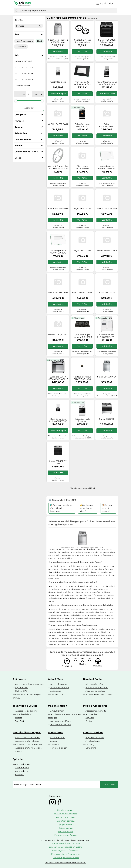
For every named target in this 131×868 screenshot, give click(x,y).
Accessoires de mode (96, 711)
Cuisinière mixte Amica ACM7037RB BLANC (58, 420)
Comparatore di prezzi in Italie (65, 843)
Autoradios (56, 691)
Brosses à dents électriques (99, 694)
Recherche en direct (66, 817)
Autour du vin (22, 771)
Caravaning (91, 748)
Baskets (89, 721)
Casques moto (57, 694)
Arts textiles (91, 714)
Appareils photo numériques (29, 744)
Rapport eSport (66, 832)
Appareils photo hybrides (27, 741)
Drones (19, 718)
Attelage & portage (60, 688)
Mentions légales (65, 810)
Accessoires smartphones (27, 738)
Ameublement (57, 711)
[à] (37, 94)
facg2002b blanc (58, 82)
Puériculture (56, 732)
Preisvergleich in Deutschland (66, 854)
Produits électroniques (27, 732)
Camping (90, 744)
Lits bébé (55, 744)
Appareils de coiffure (95, 691)
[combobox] (68, 11)
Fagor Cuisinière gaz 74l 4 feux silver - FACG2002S (107, 83)
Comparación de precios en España (66, 847)
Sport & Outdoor (93, 732)
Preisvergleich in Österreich (66, 850)
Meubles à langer (59, 748)
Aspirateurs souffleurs (61, 721)
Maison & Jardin (58, 706)
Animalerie (19, 679)
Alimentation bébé (94, 684)
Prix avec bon (79, 107)
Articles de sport (93, 741)
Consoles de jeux (23, 714)
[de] (19, 94)
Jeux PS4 (20, 721)
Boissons (20, 775)
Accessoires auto (59, 684)
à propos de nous (66, 824)
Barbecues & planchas (61, 725)
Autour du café (22, 764)
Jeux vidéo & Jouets (25, 706)
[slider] (16, 101)
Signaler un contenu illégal (82, 488)
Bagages (90, 718)
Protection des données (66, 814)
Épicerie (18, 759)
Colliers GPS (21, 691)
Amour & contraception (97, 688)
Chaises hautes (58, 738)
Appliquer (29, 108)
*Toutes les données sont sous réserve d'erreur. (66, 863)
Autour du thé (22, 768)
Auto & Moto (55, 679)
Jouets (54, 741)
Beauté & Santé (92, 679)
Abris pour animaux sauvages (29, 684)
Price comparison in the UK (66, 858)
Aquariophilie (22, 688)
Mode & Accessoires (95, 706)
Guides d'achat (66, 828)
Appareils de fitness (95, 738)
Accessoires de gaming (26, 711)
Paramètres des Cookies (66, 835)
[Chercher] (16, 11)
